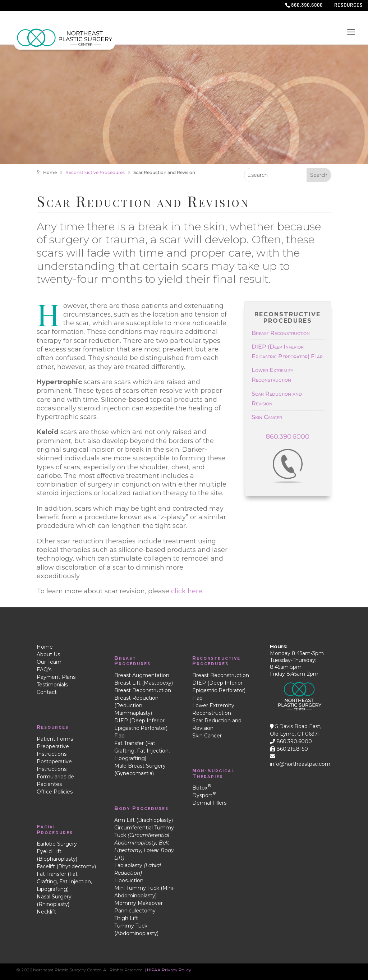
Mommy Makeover (139, 903)
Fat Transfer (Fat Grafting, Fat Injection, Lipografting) (64, 882)
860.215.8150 (289, 749)
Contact (47, 692)
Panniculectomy (135, 911)
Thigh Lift (126, 918)
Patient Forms (55, 739)
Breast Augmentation (142, 675)
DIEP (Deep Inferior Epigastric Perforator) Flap (141, 728)
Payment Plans (56, 677)
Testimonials (52, 685)
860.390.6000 (288, 437)
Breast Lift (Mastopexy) (144, 683)
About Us (48, 654)
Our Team (49, 662)
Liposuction (129, 880)
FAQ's (44, 670)
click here (187, 591)
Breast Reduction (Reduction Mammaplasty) (136, 705)
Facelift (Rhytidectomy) (66, 866)
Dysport (204, 795)
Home (45, 647)
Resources (348, 5)
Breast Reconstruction (281, 333)
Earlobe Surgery (57, 844)
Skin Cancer (267, 417)
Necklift (46, 912)
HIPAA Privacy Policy (169, 970)
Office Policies (55, 792)
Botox (202, 788)
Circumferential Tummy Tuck (144, 843)
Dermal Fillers (209, 803)
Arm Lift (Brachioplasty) (144, 820)
